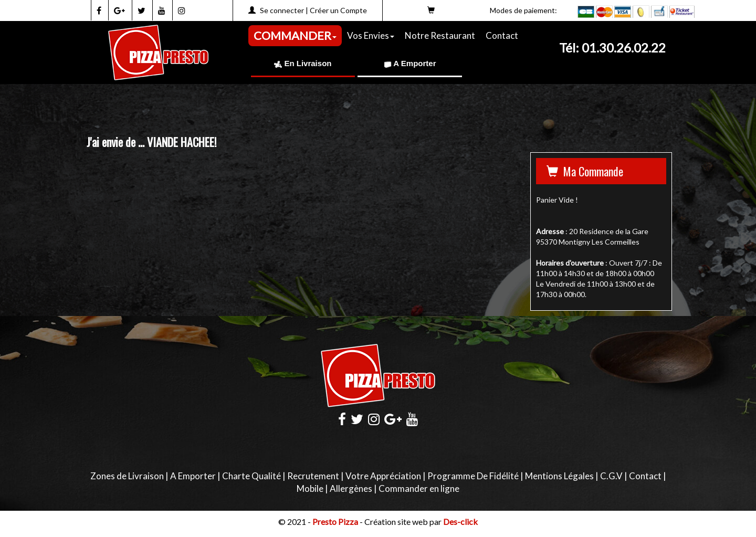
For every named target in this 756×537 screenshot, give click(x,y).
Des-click (460, 522)
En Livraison (303, 63)
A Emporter (410, 63)
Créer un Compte (338, 10)
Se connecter (282, 10)
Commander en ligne (419, 488)
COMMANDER (295, 35)
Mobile (310, 488)
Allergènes (351, 488)
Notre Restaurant (440, 35)
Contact (502, 35)
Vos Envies (371, 35)
